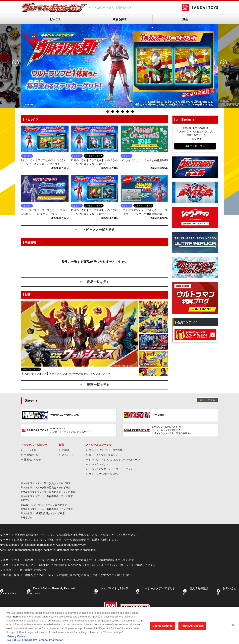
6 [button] (132, 112)
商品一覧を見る (98, 282)
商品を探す (120, 19)
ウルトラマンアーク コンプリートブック (111, 469)
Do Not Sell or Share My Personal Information (35, 640)
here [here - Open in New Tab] (16, 617)
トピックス (54, 19)
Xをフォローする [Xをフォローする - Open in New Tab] (195, 146)
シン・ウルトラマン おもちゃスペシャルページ (114, 460)
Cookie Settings (163, 626)
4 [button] (122, 112)
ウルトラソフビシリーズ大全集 (106, 450)
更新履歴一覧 (31, 455)
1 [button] (108, 112)
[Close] (233, 625)
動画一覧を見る (98, 385)
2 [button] (113, 112)
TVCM (65, 450)
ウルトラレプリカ (99, 464)
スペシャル (68, 455)
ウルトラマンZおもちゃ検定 (104, 474)
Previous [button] (15, 63)
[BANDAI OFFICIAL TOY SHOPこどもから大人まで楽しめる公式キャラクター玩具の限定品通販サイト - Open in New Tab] (170, 430)
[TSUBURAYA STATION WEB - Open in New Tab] (69, 415)
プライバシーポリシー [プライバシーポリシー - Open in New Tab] (118, 565)
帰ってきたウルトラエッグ (103, 455)
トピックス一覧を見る (98, 230)
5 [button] (127, 112)
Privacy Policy (16, 636)
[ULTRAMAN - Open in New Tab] (170, 415)
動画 (185, 19)
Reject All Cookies (192, 626)
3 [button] (118, 112)
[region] (119, 625)
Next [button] (224, 63)
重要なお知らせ (32, 460)
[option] (119, 66)
